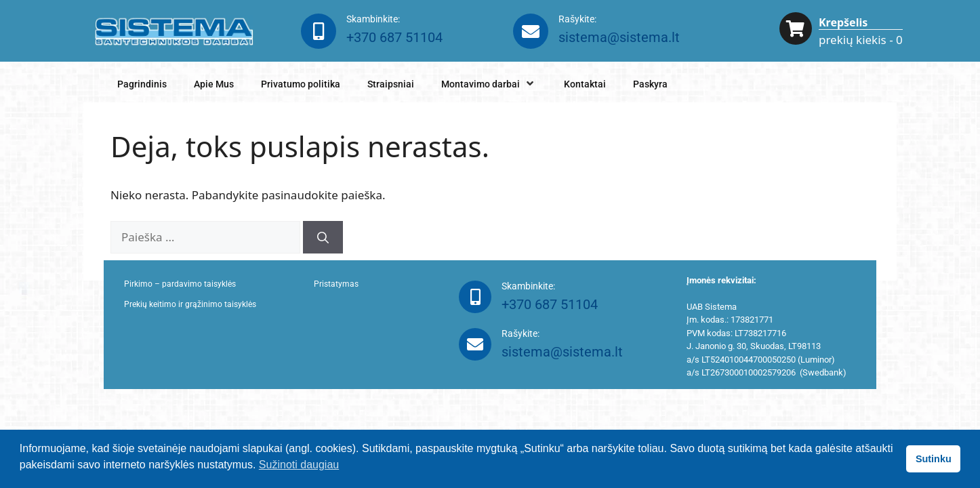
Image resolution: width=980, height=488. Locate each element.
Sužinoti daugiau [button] (299, 465)
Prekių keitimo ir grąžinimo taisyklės (190, 304)
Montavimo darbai (489, 84)
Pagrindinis (142, 84)
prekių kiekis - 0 (861, 40)
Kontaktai (585, 84)
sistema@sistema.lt (619, 37)
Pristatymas (336, 284)
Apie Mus (214, 84)
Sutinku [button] (934, 459)
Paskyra (650, 84)
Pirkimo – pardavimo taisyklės (180, 284)
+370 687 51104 (394, 37)
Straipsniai (391, 84)
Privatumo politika (301, 84)
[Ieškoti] (323, 237)
